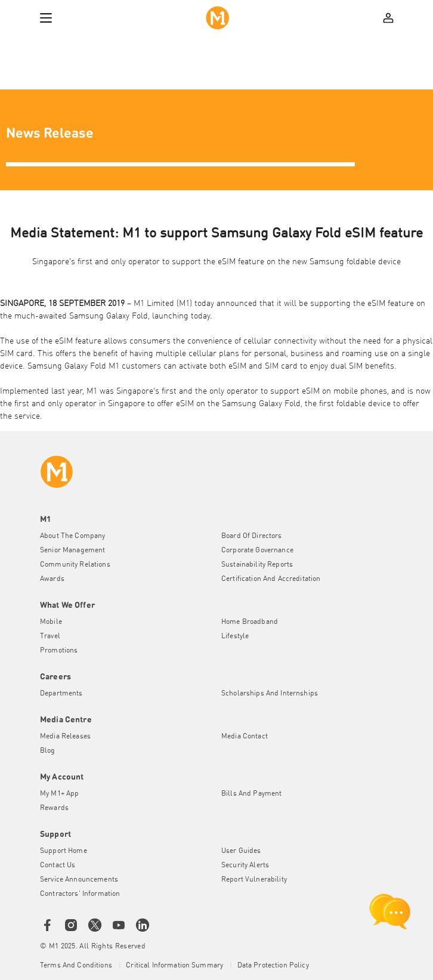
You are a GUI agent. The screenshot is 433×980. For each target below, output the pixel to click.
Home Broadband (250, 622)
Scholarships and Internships (270, 694)
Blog (48, 751)
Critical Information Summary (175, 966)
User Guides (241, 851)
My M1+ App (59, 794)
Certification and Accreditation (271, 579)
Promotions (59, 651)
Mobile (51, 622)
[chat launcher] (390, 911)
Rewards (54, 808)
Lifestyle (235, 636)
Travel (50, 636)
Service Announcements (79, 880)
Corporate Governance (257, 551)
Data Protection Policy (273, 966)
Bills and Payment (251, 794)
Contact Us (58, 865)
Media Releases (65, 737)
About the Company (72, 536)
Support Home (64, 851)
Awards (52, 579)
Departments (61, 694)
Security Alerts (245, 865)
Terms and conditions (77, 966)
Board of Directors (252, 536)
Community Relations (75, 565)
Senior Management (72, 551)
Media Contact (245, 737)
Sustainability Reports (257, 565)
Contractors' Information (80, 894)
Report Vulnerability (254, 880)
